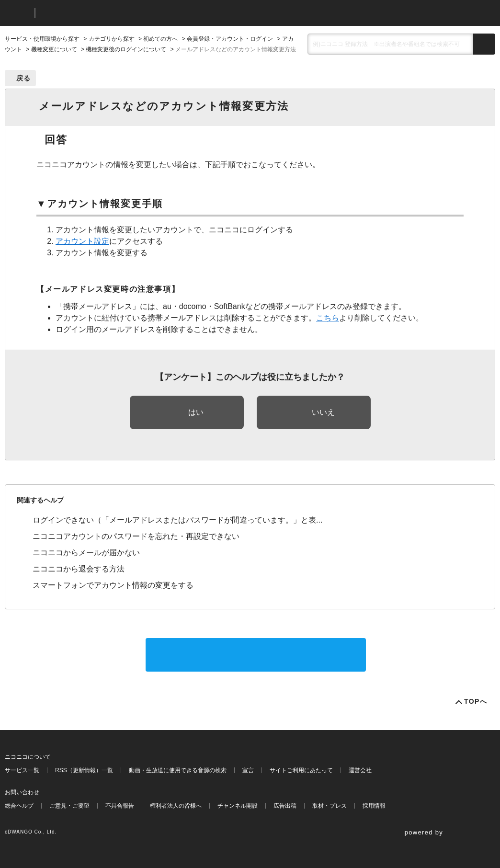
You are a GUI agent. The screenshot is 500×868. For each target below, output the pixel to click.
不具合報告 (120, 806)
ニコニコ (18, 13)
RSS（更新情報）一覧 (84, 770)
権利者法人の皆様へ (176, 806)
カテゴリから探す (112, 39)
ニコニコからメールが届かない (86, 553)
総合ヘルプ (19, 806)
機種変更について (54, 49)
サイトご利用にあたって (301, 770)
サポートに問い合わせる (256, 655)
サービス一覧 (22, 770)
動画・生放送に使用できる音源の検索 (178, 770)
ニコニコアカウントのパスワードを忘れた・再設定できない (136, 536)
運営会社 (360, 770)
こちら (328, 318)
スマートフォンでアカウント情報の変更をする (113, 585)
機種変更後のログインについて (126, 49)
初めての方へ (160, 39)
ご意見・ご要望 (69, 806)
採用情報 (374, 806)
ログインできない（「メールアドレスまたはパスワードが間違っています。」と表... (177, 520)
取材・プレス (330, 806)
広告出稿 (285, 806)
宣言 (248, 770)
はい (196, 412)
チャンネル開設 (238, 806)
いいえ (323, 412)
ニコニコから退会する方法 (79, 569)
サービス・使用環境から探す (42, 39)
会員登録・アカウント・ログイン (230, 39)
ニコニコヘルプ (93, 13)
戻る (24, 78)
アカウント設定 (82, 241)
